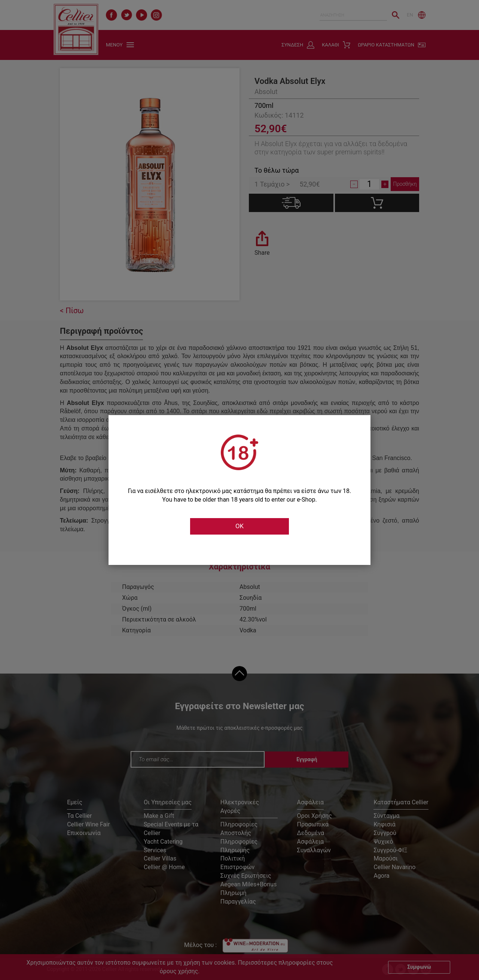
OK (239, 526)
